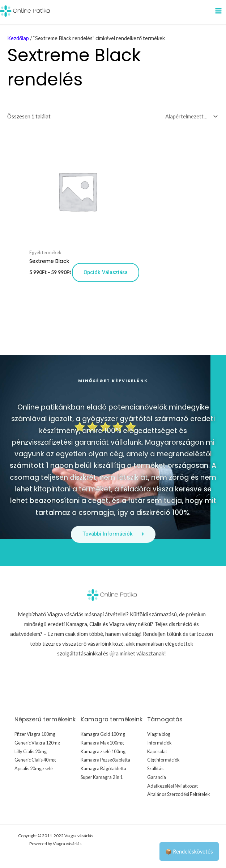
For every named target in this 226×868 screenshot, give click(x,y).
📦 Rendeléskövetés (189, 852)
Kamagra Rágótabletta (103, 768)
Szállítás (155, 768)
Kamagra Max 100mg (102, 743)
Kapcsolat (157, 751)
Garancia (157, 777)
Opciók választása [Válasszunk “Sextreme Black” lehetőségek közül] (106, 272)
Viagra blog (159, 734)
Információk (159, 743)
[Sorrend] (190, 116)
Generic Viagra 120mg (37, 743)
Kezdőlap (18, 38)
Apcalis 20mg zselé (34, 768)
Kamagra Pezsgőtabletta (105, 760)
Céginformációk (163, 760)
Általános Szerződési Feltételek (179, 794)
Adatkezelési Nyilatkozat (172, 786)
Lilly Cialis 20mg (31, 751)
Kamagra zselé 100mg (103, 751)
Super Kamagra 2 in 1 (102, 777)
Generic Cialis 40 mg (35, 760)
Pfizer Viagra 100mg (35, 734)
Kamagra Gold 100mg (103, 734)
